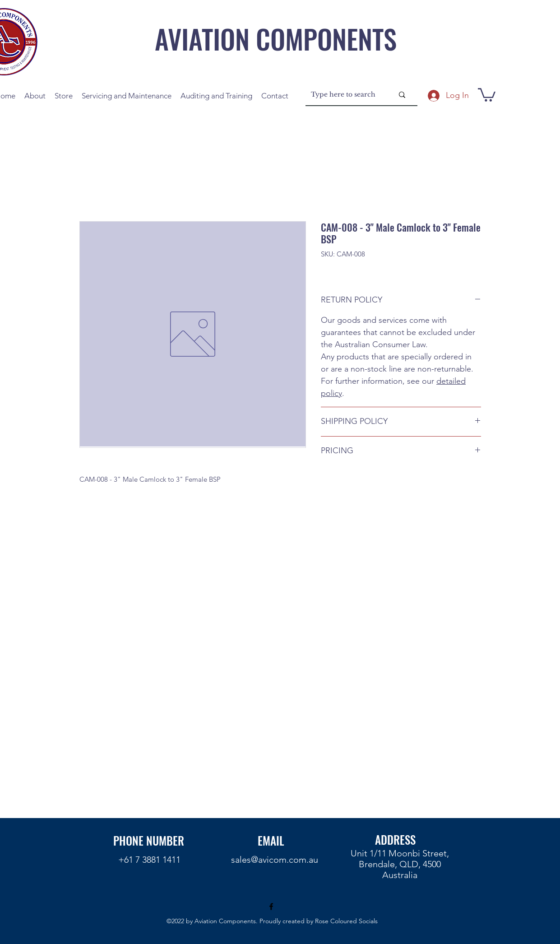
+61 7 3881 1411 (149, 860)
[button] (487, 94)
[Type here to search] (345, 95)
